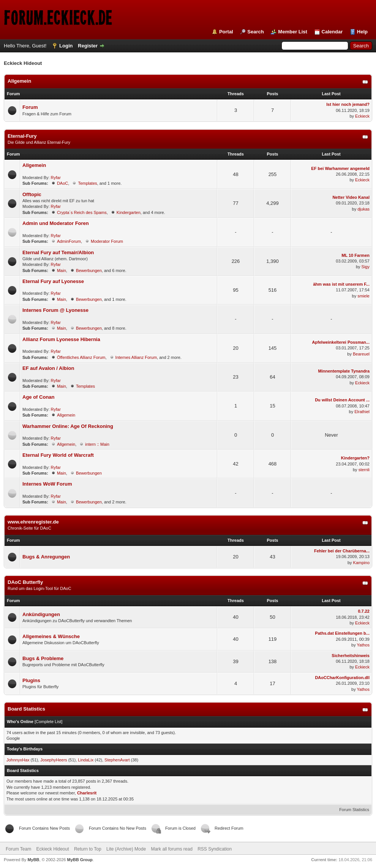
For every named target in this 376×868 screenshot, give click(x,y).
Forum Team (18, 849)
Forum (30, 107)
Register (88, 46)
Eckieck (362, 116)
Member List (293, 32)
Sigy (366, 267)
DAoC (62, 183)
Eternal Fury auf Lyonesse (53, 281)
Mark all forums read (171, 849)
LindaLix (86, 760)
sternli (364, 470)
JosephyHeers (54, 760)
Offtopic (32, 194)
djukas (363, 209)
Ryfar (56, 178)
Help (362, 32)
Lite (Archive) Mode (126, 849)
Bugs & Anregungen (46, 557)
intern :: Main (97, 444)
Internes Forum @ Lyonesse (55, 310)
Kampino (361, 563)
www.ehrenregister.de (33, 522)
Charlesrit (87, 793)
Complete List (48, 722)
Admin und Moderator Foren (56, 223)
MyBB (33, 860)
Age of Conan (39, 397)
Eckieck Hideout (52, 849)
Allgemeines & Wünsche (51, 636)
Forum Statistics (354, 810)
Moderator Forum (107, 241)
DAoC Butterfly (25, 582)
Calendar (332, 32)
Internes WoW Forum (47, 484)
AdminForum (69, 241)
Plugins (31, 680)
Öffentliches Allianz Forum (81, 357)
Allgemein (19, 81)
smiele (363, 296)
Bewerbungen (89, 270)
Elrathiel (362, 412)
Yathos (363, 645)
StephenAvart (117, 760)
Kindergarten (129, 212)
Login (66, 46)
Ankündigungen (41, 614)
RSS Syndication (215, 849)
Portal (226, 32)
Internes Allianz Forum (136, 357)
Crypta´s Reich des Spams (82, 212)
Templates (87, 183)
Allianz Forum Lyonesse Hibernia (61, 339)
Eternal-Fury (22, 136)
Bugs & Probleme (43, 658)
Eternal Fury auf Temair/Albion (58, 252)
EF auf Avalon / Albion (48, 368)
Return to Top (88, 849)
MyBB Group (80, 860)
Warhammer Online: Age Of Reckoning (68, 426)
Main (62, 270)
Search (255, 32)
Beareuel (361, 354)
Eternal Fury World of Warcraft (58, 455)
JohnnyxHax (18, 760)
